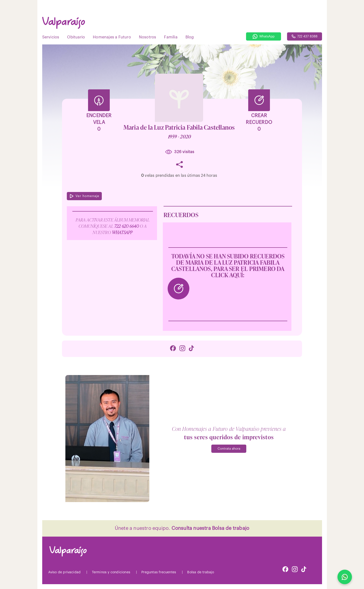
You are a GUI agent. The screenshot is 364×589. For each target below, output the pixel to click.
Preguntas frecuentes (159, 572)
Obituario (76, 37)
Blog (190, 37)
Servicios (51, 37)
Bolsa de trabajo (201, 572)
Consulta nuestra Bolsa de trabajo (210, 528)
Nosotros (148, 37)
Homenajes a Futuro (112, 37)
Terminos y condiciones (111, 572)
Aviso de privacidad (65, 572)
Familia (171, 37)
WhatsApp (264, 36)
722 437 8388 (305, 36)
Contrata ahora (229, 449)
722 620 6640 (127, 226)
